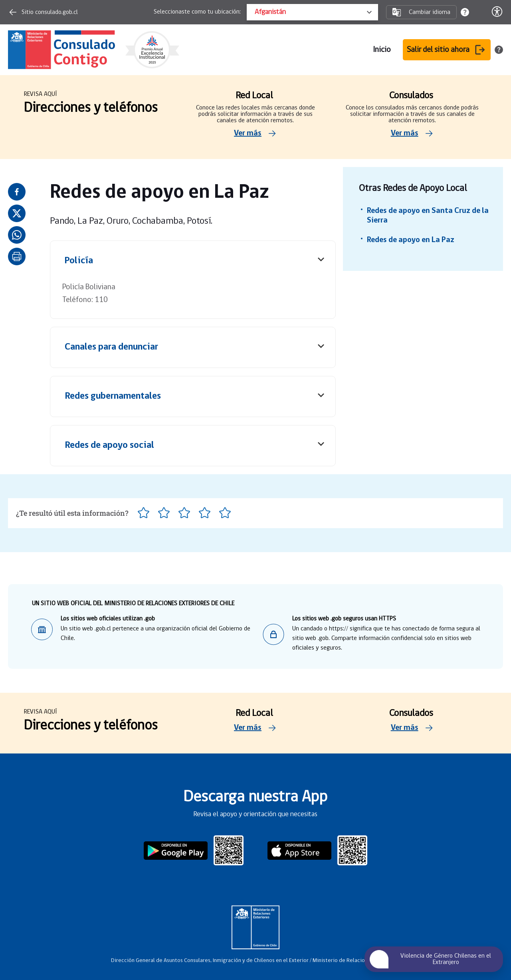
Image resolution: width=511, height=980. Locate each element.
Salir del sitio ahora (447, 50)
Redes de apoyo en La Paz (411, 240)
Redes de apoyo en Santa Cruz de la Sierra (428, 216)
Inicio (382, 50)
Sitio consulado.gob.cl (43, 12)
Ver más (255, 133)
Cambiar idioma (421, 12)
